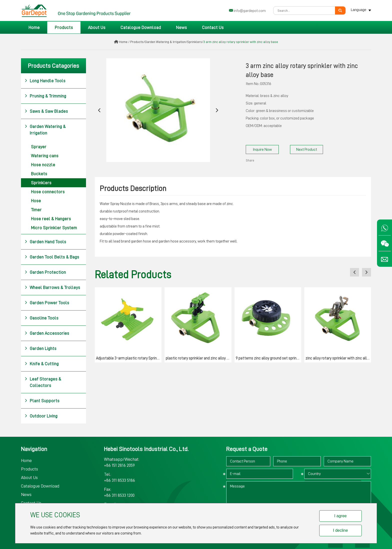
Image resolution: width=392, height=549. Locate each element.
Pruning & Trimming (45, 96)
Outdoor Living (41, 416)
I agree (340, 516)
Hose (36, 201)
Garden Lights (40, 348)
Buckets (39, 174)
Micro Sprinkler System (54, 228)
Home (34, 27)
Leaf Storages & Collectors (43, 382)
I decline (340, 530)
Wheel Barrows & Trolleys (52, 287)
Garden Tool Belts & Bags (52, 257)
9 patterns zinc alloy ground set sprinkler (268, 358)
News (181, 27)
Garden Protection (45, 272)
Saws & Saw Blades (46, 111)
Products (64, 27)
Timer (36, 210)
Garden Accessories (47, 333)
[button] (99, 110)
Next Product (307, 149)
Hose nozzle (43, 165)
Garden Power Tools (47, 303)
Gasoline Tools (41, 318)
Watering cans (45, 156)
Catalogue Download (141, 27)
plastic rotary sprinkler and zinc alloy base (198, 358)
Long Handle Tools (45, 81)
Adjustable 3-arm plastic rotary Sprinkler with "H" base (129, 358)
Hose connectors (48, 192)
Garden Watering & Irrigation (165, 42)
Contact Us (213, 27)
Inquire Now (262, 149)
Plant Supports (42, 401)
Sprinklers (194, 42)
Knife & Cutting (42, 364)
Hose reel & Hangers (51, 219)
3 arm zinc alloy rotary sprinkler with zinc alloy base (241, 42)
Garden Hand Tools (45, 242)
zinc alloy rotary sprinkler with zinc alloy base (338, 358)
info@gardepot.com (250, 11)
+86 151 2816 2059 (119, 465)
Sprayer (39, 147)
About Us (97, 27)
